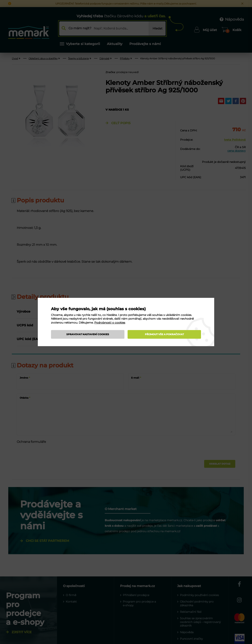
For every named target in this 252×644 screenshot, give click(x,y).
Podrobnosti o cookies (110, 323)
